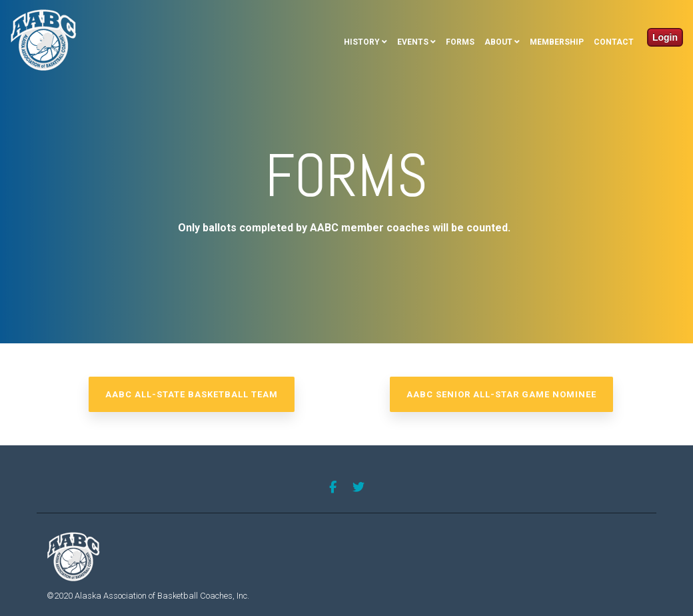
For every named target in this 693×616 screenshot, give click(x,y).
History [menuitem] (362, 42)
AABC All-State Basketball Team (192, 394)
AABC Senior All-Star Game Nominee (501, 394)
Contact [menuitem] (614, 42)
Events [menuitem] (413, 42)
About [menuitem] (498, 42)
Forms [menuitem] (460, 42)
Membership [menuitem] (557, 42)
